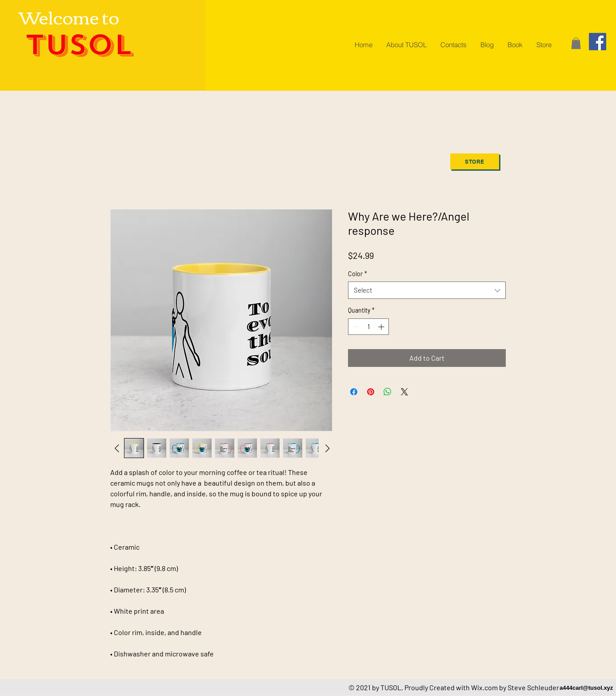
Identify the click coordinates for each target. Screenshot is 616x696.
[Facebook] (598, 42)
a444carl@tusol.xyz (586, 688)
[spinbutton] (368, 327)
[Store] (475, 161)
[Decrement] (355, 327)
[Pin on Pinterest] (371, 392)
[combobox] (427, 290)
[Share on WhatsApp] (388, 392)
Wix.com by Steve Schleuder (515, 687)
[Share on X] (404, 392)
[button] (576, 43)
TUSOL (78, 45)
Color (358, 274)
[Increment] (382, 327)
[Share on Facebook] (354, 392)
